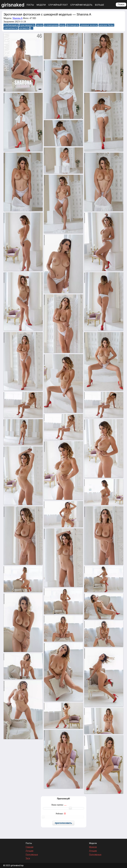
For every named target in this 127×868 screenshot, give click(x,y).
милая (40, 25)
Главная (29, 847)
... (32, 28)
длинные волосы (89, 25)
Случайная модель (81, 5)
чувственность (27, 25)
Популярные (32, 855)
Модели (41, 5)
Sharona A (17, 18)
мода (62, 25)
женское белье (106, 25)
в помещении (51, 25)
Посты (30, 5)
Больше (100, 5)
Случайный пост (58, 5)
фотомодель (73, 25)
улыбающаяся (11, 25)
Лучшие (30, 851)
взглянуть (24, 28)
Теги (28, 858)
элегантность (11, 28)
